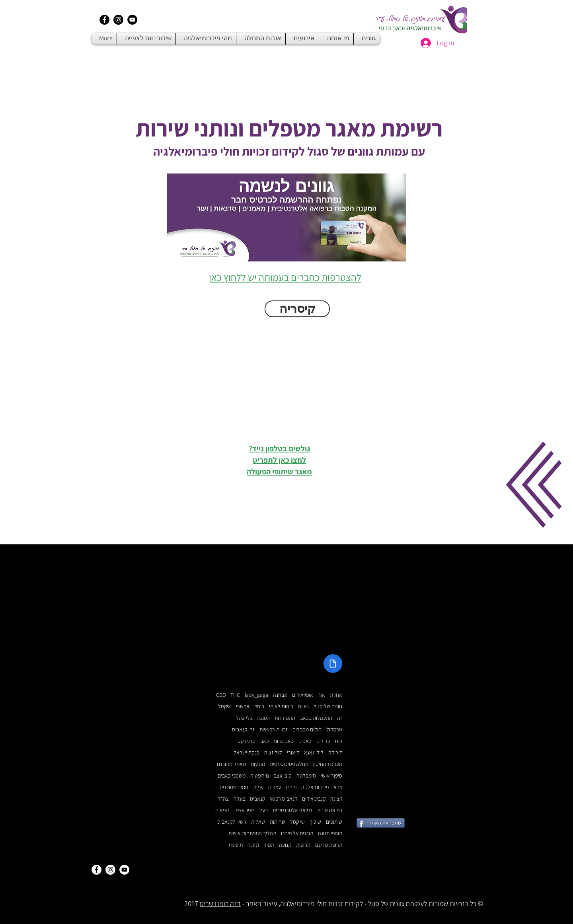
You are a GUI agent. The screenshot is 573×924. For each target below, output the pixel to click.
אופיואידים (303, 695)
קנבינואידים (314, 799)
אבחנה (280, 695)
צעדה (239, 799)
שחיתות (278, 822)
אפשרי (243, 707)
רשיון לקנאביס (232, 822)
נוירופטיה (260, 776)
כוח (339, 741)
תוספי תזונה (330, 833)
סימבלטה (306, 776)
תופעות (236, 845)
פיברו (291, 787)
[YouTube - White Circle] (124, 870)
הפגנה (263, 718)
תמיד (269, 845)
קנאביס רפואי (284, 799)
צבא (338, 787)
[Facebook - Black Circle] (104, 20)
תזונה (253, 845)
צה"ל (223, 799)
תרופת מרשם (329, 845)
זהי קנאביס (243, 730)
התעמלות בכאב (316, 718)
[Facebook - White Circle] (96, 870)
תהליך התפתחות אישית (252, 833)
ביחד (259, 707)
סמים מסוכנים (234, 787)
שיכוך (315, 822)
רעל (264, 810)
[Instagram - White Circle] (110, 870)
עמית (258, 787)
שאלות (258, 822)
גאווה (303, 707)
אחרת (336, 695)
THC (235, 695)
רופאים (222, 810)
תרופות (303, 845)
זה (340, 718)
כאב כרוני (284, 741)
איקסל (225, 707)
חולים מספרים (307, 730)
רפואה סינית (330, 810)
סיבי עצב (283, 776)
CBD (221, 695)
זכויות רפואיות (274, 730)
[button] (534, 484)
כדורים (323, 741)
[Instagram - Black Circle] (118, 20)
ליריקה (335, 753)
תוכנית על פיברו (297, 833)
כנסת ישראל (247, 753)
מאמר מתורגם (231, 764)
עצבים (275, 787)
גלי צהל (244, 718)
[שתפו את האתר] (381, 823)
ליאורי (293, 753)
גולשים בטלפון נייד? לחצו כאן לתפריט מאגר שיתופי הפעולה (279, 460)
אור (322, 695)
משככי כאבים (232, 776)
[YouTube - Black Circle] (132, 20)
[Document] (333, 664)
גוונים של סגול (328, 707)
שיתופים (334, 822)
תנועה (285, 845)
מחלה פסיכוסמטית (289, 764)
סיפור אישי (331, 776)
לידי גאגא (314, 753)
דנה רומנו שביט (220, 904)
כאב (265, 741)
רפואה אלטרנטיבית (292, 810)
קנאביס (257, 799)
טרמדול (334, 730)
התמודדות (285, 718)
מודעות (258, 764)
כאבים (305, 741)
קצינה (336, 799)
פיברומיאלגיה (315, 787)
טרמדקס (247, 741)
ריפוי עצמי (245, 810)
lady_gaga (256, 695)
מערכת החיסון (328, 764)
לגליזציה (273, 753)
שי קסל (297, 822)
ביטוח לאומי (281, 707)
